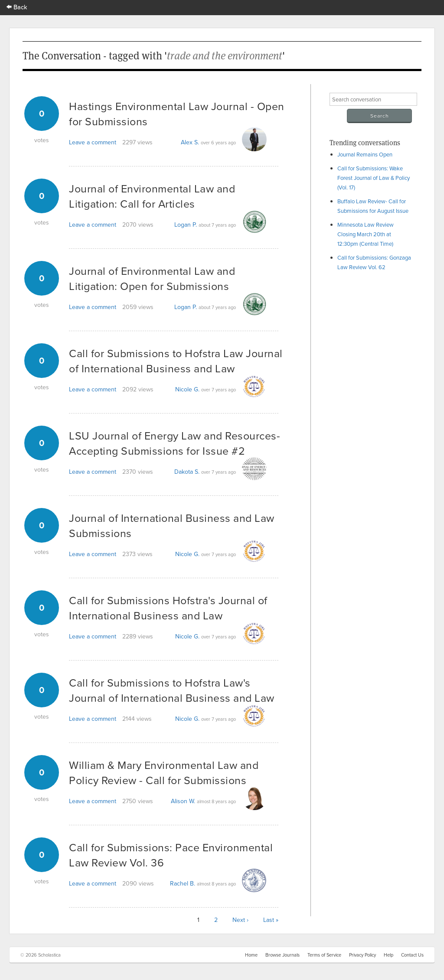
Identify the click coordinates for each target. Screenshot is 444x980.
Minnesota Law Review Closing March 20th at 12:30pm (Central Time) (366, 234)
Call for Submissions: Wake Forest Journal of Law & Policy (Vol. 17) (374, 178)
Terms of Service (324, 955)
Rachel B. (183, 883)
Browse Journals (282, 955)
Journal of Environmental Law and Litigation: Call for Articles (152, 196)
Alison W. (183, 801)
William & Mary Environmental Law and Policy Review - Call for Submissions (164, 772)
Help (388, 955)
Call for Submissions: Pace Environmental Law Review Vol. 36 (171, 855)
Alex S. (190, 142)
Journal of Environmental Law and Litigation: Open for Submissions (152, 278)
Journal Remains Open (365, 154)
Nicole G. (187, 389)
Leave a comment (93, 142)
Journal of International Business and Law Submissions (172, 525)
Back (17, 7)
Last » (271, 920)
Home (251, 955)
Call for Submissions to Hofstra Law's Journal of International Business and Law (172, 690)
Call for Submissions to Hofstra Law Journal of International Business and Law (176, 361)
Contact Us (412, 955)
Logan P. (186, 225)
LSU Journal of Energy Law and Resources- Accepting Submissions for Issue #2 (175, 443)
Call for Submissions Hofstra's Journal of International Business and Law (168, 608)
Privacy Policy (362, 955)
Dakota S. (187, 472)
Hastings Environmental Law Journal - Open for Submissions (177, 114)
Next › (240, 920)
